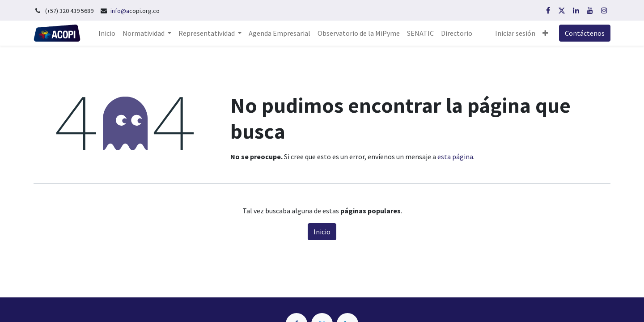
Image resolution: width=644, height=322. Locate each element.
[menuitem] (107, 33)
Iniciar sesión (515, 33)
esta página (455, 157)
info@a (120, 11)
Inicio (322, 232)
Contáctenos (585, 33)
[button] (545, 33)
